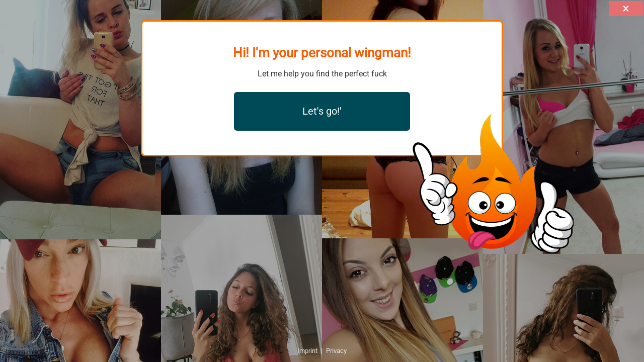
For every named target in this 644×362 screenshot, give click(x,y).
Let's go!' (322, 111)
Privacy (336, 351)
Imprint (307, 351)
